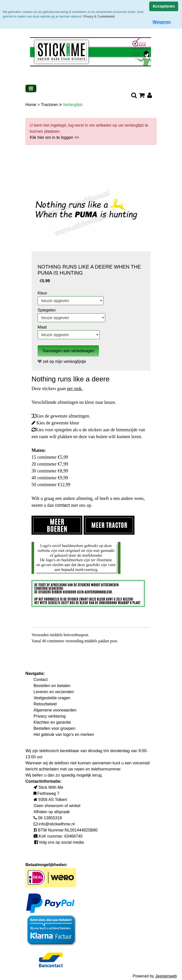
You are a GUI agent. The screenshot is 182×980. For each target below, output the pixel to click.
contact (63, 505)
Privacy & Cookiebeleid (99, 17)
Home (31, 105)
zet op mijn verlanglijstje (62, 361)
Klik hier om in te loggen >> (54, 137)
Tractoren (50, 105)
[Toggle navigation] (31, 88)
